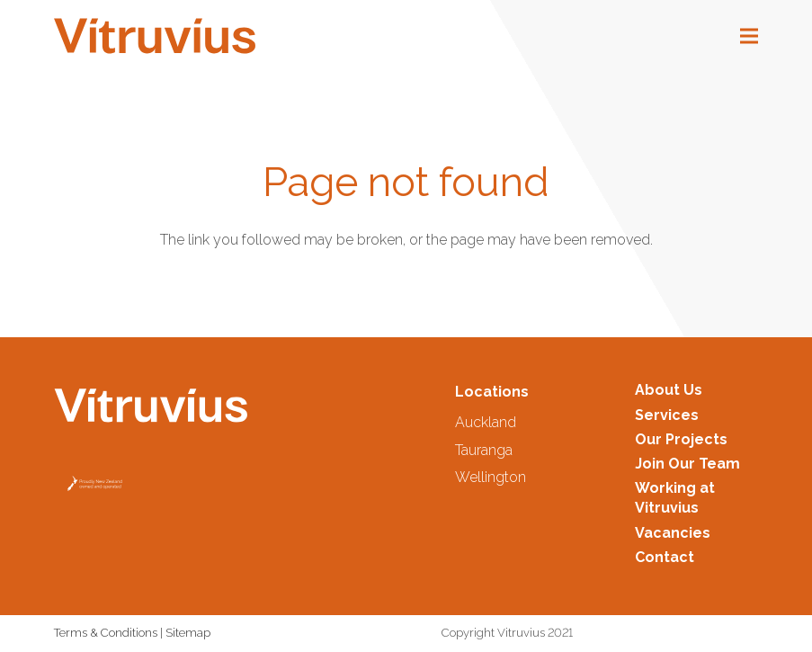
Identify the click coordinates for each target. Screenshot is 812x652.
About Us (669, 390)
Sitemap (188, 633)
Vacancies (673, 533)
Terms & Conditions (106, 633)
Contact (665, 557)
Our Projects (681, 439)
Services (667, 415)
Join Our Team (687, 464)
